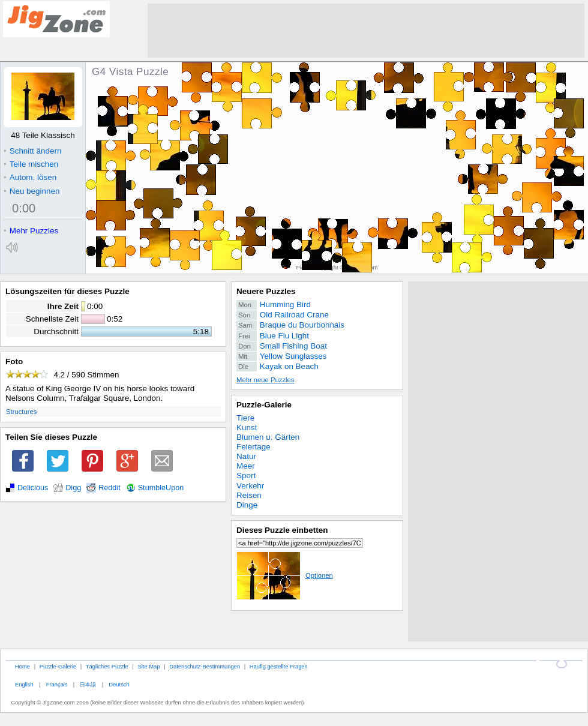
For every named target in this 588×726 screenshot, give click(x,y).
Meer (246, 466)
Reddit (109, 488)
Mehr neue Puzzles (265, 380)
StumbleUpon (161, 488)
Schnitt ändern (32, 151)
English (24, 684)
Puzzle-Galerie (264, 405)
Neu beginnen (31, 191)
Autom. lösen (30, 177)
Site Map (148, 666)
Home (22, 666)
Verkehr (250, 486)
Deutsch (119, 684)
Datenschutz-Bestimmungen (205, 666)
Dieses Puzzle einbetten (282, 530)
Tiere (245, 418)
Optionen (285, 575)
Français (57, 684)
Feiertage (253, 447)
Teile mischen (31, 164)
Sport (246, 475)
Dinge (247, 505)
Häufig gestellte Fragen (279, 666)
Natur (246, 456)
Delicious (33, 488)
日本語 (88, 684)
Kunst (247, 427)
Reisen (249, 495)
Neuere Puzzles (266, 291)
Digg (73, 488)
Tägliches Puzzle (107, 666)
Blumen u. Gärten (268, 437)
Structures (21, 412)
